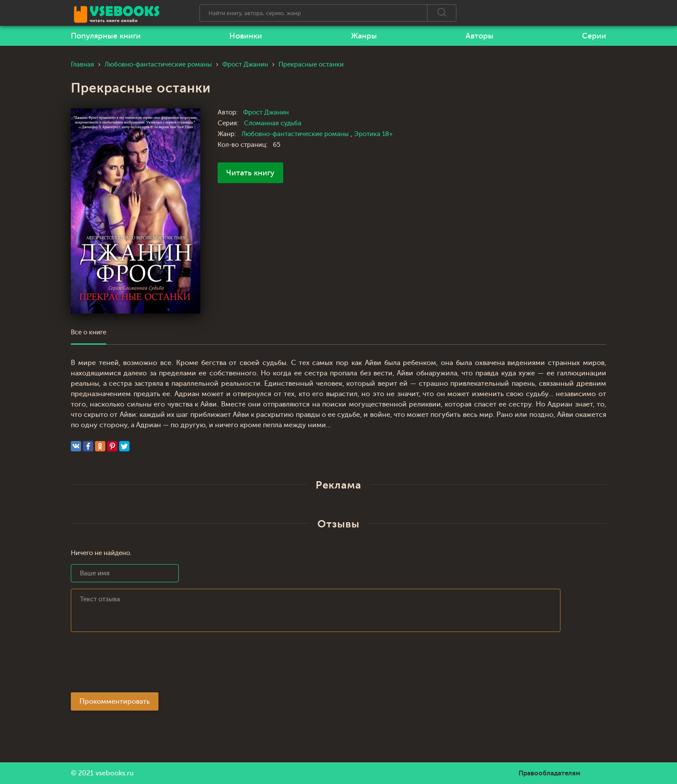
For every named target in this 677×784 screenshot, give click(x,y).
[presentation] (136, 665)
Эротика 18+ (373, 134)
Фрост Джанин (266, 113)
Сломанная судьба (273, 123)
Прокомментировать (115, 701)
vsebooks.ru (115, 773)
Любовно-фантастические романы (296, 134)
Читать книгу (250, 173)
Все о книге (89, 332)
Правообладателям (549, 773)
